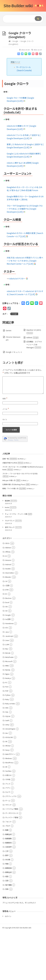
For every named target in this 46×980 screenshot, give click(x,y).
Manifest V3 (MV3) (34, 331)
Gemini (9, 331)
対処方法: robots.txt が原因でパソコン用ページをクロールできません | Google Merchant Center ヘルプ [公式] (25, 261)
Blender (8, 577)
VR (6, 741)
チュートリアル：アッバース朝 (18, 514)
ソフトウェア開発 (12, 809)
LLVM (7, 644)
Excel (7, 602)
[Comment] (23, 385)
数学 (7, 855)
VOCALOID (9, 737)
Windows (9, 758)
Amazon (8, 560)
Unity (7, 725)
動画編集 (8, 838)
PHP (7, 691)
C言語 (7, 585)
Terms (16, 440)
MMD (7, 666)
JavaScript (9, 636)
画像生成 (8, 872)
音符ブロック (13, 527)
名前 (5, 399)
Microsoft (9, 661)
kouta (11, 507)
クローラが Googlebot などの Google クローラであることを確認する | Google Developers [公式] (25, 209)
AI (6, 556)
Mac (7, 649)
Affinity (8, 552)
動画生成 (8, 834)
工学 (7, 851)
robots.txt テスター (19, 278)
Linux (7, 640)
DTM (7, 590)
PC (6, 682)
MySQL (8, 670)
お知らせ (8, 775)
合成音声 (8, 847)
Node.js (8, 678)
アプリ (8, 788)
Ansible (8, 569)
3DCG (7, 543)
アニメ (8, 784)
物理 (7, 864)
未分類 (8, 860)
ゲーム (8, 801)
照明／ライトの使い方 (14, 488)
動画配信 (8, 843)
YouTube (8, 771)
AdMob (33, 338)
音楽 (7, 889)
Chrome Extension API (13, 339)
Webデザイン (10, 754)
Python (8, 695)
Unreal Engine (10, 729)
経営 (7, 876)
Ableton (8, 548)
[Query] (18, 19)
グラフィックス (11, 796)
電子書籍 (8, 885)
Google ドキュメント (14, 352)
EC (6, 594)
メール (6, 409)
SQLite (8, 716)
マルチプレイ (13, 521)
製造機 (11, 501)
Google (15, 41)
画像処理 (8, 868)
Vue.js (7, 750)
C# (6, 581)
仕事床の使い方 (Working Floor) (16, 484)
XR (6, 767)
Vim (7, 733)
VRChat (8, 746)
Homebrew (9, 623)
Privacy (10, 440)
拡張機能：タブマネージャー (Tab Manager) (34, 345)
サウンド (8, 805)
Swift (7, 720)
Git (6, 611)
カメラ (8, 792)
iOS (7, 628)
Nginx (7, 674)
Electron (8, 598)
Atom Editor (10, 573)
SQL (7, 712)
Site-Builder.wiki (18, 6)
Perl (7, 687)
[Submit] (38, 19)
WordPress (9, 763)
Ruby (7, 699)
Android (8, 564)
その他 (8, 779)
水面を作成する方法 (13, 463)
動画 (7, 830)
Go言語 (8, 619)
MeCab (8, 653)
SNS (7, 708)
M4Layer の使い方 (11, 480)
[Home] (10, 41)
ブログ (8, 826)
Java (7, 632)
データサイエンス (12, 813)
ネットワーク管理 (12, 817)
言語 (7, 881)
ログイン (8, 916)
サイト (5, 419)
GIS (7, 607)
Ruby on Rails (10, 704)
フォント (8, 822)
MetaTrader (10, 657)
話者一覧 (10, 459)
